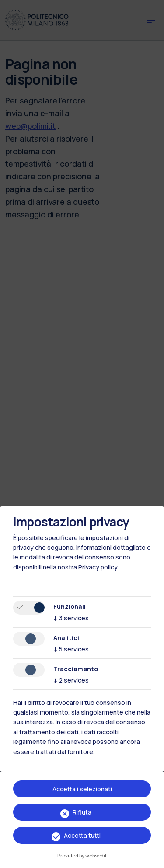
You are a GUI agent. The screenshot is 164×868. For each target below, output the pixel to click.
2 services (71, 680)
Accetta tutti (82, 835)
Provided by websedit (82, 856)
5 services (71, 649)
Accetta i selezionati (82, 789)
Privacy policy (98, 567)
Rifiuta (82, 812)
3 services (71, 618)
